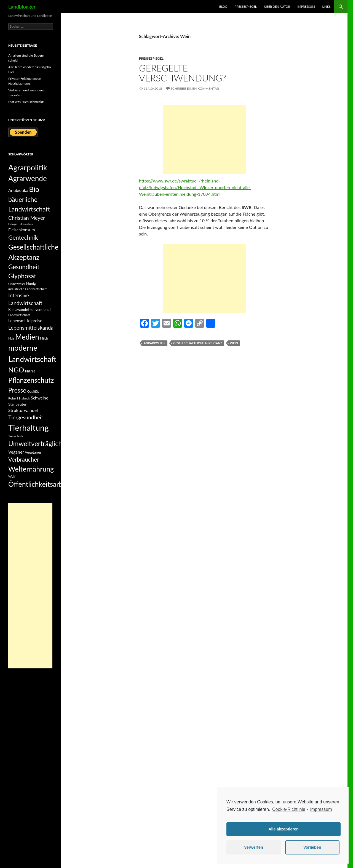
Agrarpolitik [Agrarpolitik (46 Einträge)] (28, 167)
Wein (234, 343)
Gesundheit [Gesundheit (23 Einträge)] (24, 267)
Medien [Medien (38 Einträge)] (27, 337)
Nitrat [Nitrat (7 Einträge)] (30, 371)
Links (327, 6)
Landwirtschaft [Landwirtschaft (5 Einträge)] (19, 315)
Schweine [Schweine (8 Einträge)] (40, 398)
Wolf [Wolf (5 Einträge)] (12, 476)
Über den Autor (277, 6)
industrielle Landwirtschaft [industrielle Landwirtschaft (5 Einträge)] (28, 289)
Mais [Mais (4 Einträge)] (11, 338)
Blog (223, 6)
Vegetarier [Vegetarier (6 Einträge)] (33, 452)
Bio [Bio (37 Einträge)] (34, 189)
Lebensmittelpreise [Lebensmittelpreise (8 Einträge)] (25, 321)
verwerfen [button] (254, 847)
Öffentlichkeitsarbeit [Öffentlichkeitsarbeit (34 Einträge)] (39, 484)
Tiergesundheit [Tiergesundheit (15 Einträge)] (26, 417)
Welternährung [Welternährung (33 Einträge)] (31, 469)
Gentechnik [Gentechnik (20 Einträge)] (23, 237)
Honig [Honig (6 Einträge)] (31, 284)
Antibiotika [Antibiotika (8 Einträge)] (18, 190)
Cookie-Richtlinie (289, 809)
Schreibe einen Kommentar (195, 88)
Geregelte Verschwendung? (183, 73)
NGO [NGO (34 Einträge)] (16, 370)
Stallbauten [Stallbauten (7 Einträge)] (18, 404)
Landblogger (22, 7)
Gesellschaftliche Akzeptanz (198, 343)
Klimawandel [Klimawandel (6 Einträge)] (18, 309)
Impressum (306, 6)
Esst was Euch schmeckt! (26, 102)
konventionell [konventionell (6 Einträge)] (40, 309)
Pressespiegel (246, 6)
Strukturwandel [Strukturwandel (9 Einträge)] (23, 410)
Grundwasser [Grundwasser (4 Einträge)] (17, 284)
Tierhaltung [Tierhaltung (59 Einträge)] (29, 428)
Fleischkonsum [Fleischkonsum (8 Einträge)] (22, 230)
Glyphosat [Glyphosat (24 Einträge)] (22, 276)
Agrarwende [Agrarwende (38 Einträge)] (28, 178)
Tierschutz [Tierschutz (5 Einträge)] (16, 436)
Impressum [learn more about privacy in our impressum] (321, 809)
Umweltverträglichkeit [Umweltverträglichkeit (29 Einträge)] (41, 444)
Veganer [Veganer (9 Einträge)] (16, 452)
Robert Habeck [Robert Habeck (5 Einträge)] (19, 398)
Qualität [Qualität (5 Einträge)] (33, 391)
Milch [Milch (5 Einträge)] (44, 338)
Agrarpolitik (155, 343)
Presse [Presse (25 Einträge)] (17, 390)
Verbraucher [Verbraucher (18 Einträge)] (24, 459)
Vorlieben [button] (312, 847)
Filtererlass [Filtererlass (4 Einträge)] (26, 224)
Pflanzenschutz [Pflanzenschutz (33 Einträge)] (31, 380)
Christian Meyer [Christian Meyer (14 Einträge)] (27, 218)
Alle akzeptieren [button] (284, 829)
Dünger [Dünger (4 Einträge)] (13, 224)
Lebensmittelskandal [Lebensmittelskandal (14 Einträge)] (31, 328)
